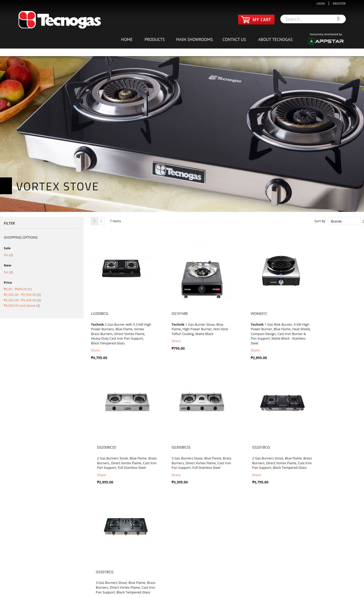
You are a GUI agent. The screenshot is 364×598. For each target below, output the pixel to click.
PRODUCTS (155, 39)
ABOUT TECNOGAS (275, 39)
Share (95, 350)
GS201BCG (170, 447)
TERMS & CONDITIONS (175, 585)
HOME (127, 39)
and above (22, 305)
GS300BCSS (100, 447)
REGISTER (338, 3)
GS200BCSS (309, 313)
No (8, 255)
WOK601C (238, 313)
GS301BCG (239, 447)
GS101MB (169, 313)
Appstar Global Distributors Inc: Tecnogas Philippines (201, 593)
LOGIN (322, 3)
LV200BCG (100, 313)
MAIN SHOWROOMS (195, 39)
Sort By (320, 221)
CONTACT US (234, 39)
